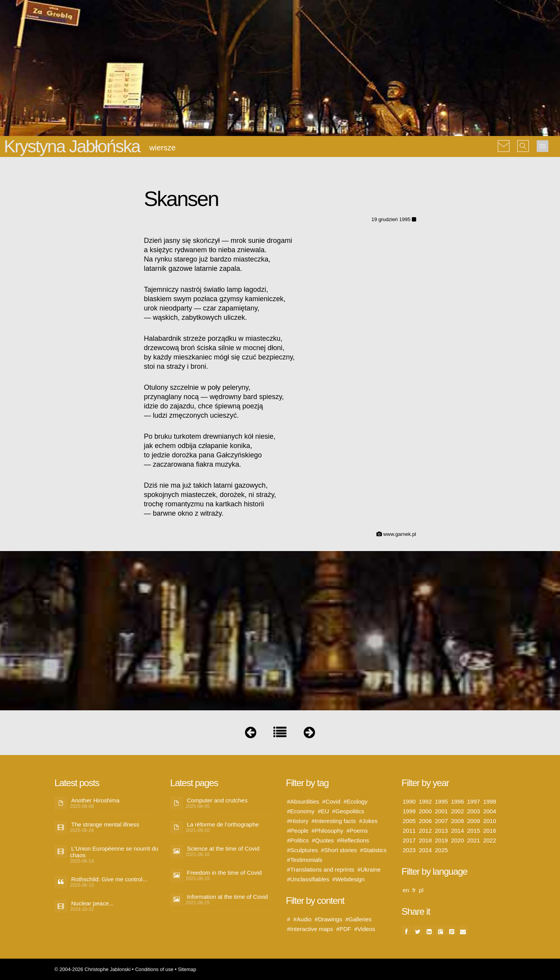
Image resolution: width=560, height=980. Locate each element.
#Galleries (359, 919)
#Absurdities (303, 801)
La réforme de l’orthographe (223, 824)
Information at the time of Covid (227, 897)
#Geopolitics (348, 811)
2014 (458, 831)
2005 (409, 821)
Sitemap (187, 969)
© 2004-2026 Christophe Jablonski (93, 969)
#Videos (365, 929)
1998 (489, 801)
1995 (441, 801)
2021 (473, 840)
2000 (425, 811)
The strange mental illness (105, 824)
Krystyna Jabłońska (72, 146)
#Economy (301, 811)
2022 (489, 840)
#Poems (357, 831)
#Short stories (339, 850)
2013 (441, 831)
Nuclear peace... (92, 903)
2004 (489, 811)
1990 (409, 801)
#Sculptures (302, 850)
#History (298, 821)
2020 (458, 840)
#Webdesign (348, 879)
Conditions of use (154, 969)
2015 (473, 831)
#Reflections (353, 840)
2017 (409, 840)
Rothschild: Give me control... (109, 879)
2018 (425, 840)
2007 (441, 821)
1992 (425, 801)
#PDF (343, 929)
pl (421, 890)
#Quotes (323, 840)
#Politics (298, 840)
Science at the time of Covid (223, 848)
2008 (458, 821)
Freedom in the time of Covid (225, 873)
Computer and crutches (217, 800)
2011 (409, 831)
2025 (441, 850)
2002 (458, 811)
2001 (441, 811)
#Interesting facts (334, 821)
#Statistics (373, 850)
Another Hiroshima (95, 800)
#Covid (332, 801)
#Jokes (368, 821)
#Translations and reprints (321, 869)
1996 (458, 801)
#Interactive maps (310, 929)
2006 (425, 821)
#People (298, 831)
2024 (425, 850)
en (406, 890)
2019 (441, 840)
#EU (323, 811)
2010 (489, 821)
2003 (473, 811)
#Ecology (355, 801)
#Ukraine (369, 869)
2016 (489, 831)
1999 (409, 811)
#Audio (302, 919)
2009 (473, 821)
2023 (409, 850)
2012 (425, 831)
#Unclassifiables (308, 879)
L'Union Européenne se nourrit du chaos (114, 852)
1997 (473, 801)
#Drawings (328, 919)
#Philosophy (327, 831)
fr (414, 890)
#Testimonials (305, 860)
